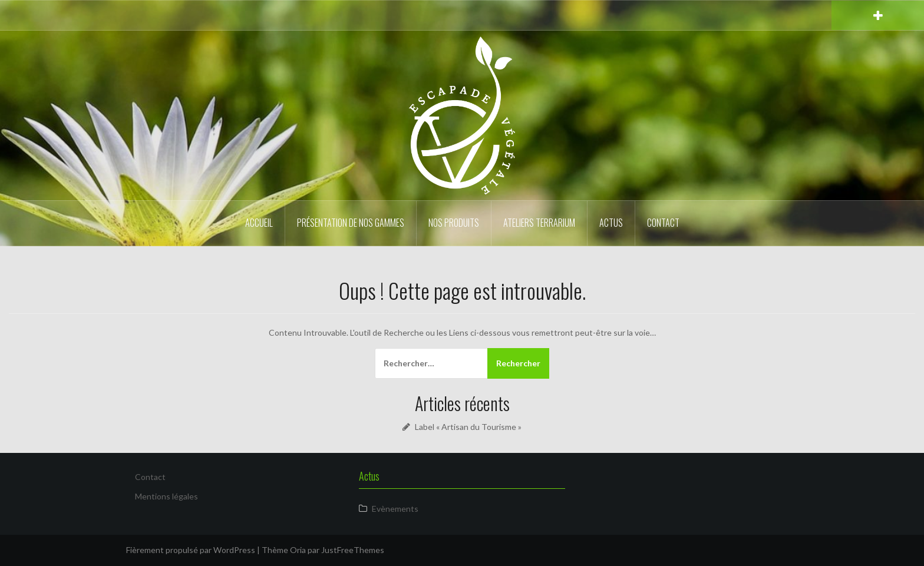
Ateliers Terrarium (539, 223)
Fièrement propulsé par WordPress (191, 550)
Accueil (259, 223)
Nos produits (454, 223)
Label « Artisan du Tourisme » (468, 427)
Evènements (395, 509)
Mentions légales (166, 496)
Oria (298, 550)
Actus (611, 223)
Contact (663, 223)
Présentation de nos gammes (351, 223)
